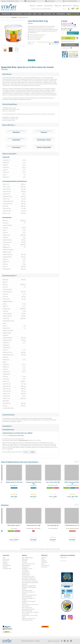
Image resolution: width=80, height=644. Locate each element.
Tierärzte (24, 562)
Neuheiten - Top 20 (27, 569)
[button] (68, 9)
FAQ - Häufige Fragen (27, 558)
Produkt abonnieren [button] (70, 45)
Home (2, 17)
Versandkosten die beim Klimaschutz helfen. (28, 610)
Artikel (58, 6)
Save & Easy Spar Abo (67, 48)
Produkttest (25, 570)
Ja (26, 452)
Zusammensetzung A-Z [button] (10, 276)
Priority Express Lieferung (29, 579)
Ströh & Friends (45, 565)
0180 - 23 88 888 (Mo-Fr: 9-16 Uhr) (10, 1)
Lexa (32, 44)
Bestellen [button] (68, 38)
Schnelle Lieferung (30, 1)
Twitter (43, 559)
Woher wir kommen (27, 608)
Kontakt (5, 562)
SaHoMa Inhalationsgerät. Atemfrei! (29, 602)
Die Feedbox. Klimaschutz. (29, 578)
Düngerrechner (26, 573)
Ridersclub (32, 6)
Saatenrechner (26, 575)
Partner (43, 564)
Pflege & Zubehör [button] (17, 14)
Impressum (6, 561)
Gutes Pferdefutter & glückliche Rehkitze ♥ (30, 583)
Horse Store (44, 567)
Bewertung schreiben (49, 42)
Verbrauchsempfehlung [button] (10, 104)
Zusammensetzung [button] (9, 415)
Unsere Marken (7, 565)
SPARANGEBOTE (61, 14)
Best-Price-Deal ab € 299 (28, 564)
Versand (75, 27)
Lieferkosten (25, 567)
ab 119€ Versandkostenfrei (70, 1)
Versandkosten (42, 549)
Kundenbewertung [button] (9, 430)
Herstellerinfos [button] (7, 426)
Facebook (44, 558)
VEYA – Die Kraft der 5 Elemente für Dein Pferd (30, 613)
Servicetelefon (26, 572)
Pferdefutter (8, 17)
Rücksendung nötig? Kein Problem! (29, 599)
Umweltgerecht (50, 1)
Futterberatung (26, 565)
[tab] (30, 74)
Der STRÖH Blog (7, 569)
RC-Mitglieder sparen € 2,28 (68, 25)
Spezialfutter (14, 17)
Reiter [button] (40, 14)
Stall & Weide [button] (27, 14)
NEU (54, 14)
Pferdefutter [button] (6, 14)
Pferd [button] (35, 14)
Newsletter (6, 564)
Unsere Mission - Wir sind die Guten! (30, 616)
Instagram (44, 561)
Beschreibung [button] (7, 74)
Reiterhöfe (25, 561)
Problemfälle (49, 6)
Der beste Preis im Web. (28, 576)
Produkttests (67, 6)
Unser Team (44, 562)
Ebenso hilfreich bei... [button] (9, 125)
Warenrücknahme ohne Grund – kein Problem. (30, 605)
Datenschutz (6, 559)
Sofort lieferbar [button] (66, 30)
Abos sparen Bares (27, 590)
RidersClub (25, 559)
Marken (76, 6)
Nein (32, 452)
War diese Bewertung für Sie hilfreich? (12, 452)
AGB (4, 558)
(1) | (41, 42)
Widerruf (5, 567)
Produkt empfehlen (54, 44)
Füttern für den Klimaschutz (29, 595)
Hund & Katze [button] (47, 14)
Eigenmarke (40, 6)
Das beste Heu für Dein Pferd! (30, 581)
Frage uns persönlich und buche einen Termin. (29, 619)
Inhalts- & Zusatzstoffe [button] (10, 154)
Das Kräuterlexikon (27, 597)
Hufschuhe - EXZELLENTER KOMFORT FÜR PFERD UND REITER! (29, 587)
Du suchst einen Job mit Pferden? (28, 593)
